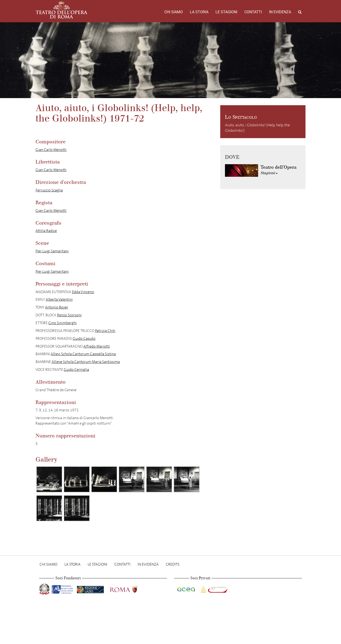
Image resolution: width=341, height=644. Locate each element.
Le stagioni (226, 12)
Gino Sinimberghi (63, 323)
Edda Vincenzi (83, 292)
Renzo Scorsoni (69, 315)
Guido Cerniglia (76, 370)
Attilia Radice (46, 231)
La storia (199, 12)
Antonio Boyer (57, 307)
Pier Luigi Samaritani (52, 251)
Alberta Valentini (59, 299)
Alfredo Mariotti (97, 346)
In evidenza (280, 12)
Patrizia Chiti (105, 331)
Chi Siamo (174, 12)
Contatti (253, 12)
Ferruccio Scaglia (49, 190)
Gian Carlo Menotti (51, 150)
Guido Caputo (84, 338)
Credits (173, 564)
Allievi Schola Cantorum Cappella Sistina (83, 354)
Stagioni (269, 173)
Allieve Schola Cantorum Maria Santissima (86, 362)
